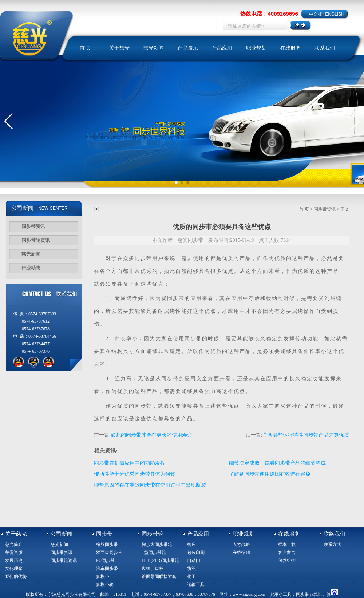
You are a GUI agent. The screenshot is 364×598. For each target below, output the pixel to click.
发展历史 (14, 560)
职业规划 (256, 48)
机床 (191, 544)
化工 (191, 577)
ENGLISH (335, 14)
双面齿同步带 (109, 552)
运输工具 (196, 585)
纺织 (191, 569)
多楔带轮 (105, 585)
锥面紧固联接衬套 (159, 577)
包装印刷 (196, 552)
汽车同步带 (107, 569)
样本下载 (287, 544)
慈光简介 (14, 544)
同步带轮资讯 (36, 240)
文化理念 (14, 569)
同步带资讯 (33, 226)
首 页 (86, 48)
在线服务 (290, 48)
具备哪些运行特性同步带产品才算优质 (306, 435)
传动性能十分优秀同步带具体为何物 (135, 474)
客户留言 (287, 552)
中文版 (316, 14)
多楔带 (103, 577)
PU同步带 (105, 560)
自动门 (194, 560)
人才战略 (241, 544)
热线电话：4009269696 (269, 14)
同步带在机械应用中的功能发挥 (130, 463)
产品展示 (188, 48)
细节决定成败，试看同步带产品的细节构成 (277, 463)
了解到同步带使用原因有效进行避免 (270, 474)
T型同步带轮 (154, 552)
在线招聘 (241, 552)
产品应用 (222, 48)
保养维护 (287, 560)
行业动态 (31, 268)
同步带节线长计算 (313, 594)
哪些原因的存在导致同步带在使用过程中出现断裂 (150, 485)
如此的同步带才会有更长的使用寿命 (151, 435)
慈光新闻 (154, 48)
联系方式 (332, 544)
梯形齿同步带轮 (157, 544)
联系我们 (325, 48)
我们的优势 (16, 577)
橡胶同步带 (107, 544)
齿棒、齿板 (153, 569)
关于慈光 (119, 48)
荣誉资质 (14, 552)
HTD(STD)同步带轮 (160, 560)
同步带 (143, 258)
